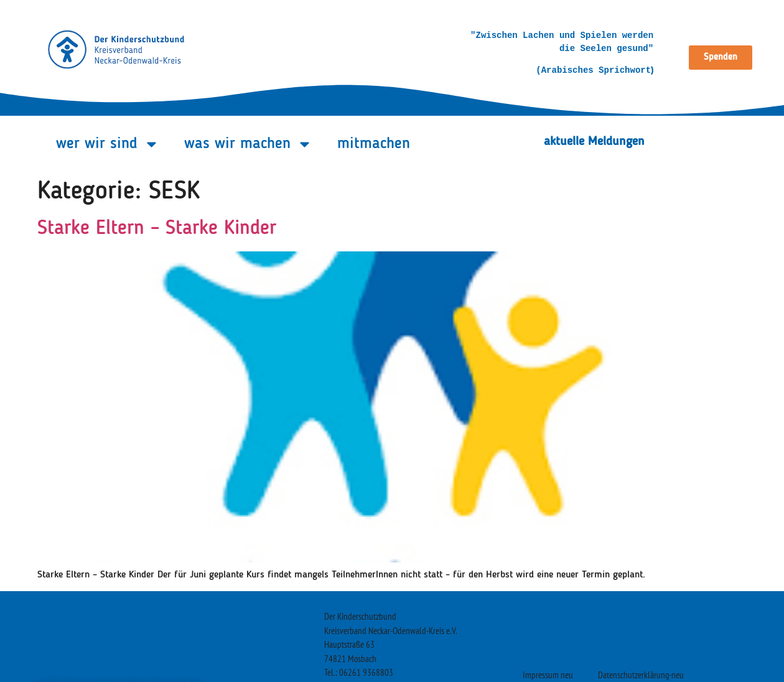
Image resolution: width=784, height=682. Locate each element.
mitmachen (374, 144)
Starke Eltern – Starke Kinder (157, 229)
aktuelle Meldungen (594, 142)
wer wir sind (108, 144)
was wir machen (248, 144)
